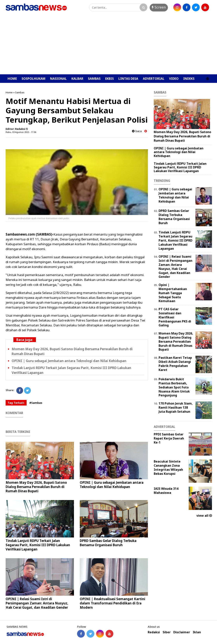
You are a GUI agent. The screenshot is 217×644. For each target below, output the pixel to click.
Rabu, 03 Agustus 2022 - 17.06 (21, 132)
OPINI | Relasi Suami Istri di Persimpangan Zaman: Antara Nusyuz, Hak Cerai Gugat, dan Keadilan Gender (37, 603)
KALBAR (77, 79)
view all (204, 516)
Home (9, 92)
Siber (167, 632)
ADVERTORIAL (154, 79)
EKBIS (109, 79)
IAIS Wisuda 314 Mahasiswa (166, 491)
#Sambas (36, 403)
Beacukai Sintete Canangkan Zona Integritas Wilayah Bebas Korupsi (168, 467)
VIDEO (174, 79)
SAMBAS (94, 79)
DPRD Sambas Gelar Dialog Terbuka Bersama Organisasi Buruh (108, 543)
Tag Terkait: (16, 403)
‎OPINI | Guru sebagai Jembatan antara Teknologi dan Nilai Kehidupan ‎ (69, 361)
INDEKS (189, 79)
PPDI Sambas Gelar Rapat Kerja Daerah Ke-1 (169, 438)
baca (137, 131)
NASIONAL (58, 79)
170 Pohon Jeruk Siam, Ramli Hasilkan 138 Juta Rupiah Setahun (176, 407)
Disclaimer (182, 632)
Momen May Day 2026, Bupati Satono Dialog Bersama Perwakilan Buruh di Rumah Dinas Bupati (36, 487)
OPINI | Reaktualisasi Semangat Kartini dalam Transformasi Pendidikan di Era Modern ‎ (112, 603)
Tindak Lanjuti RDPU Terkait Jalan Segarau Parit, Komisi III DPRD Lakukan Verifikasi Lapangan (38, 545)
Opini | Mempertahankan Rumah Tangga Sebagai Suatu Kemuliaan (173, 293)
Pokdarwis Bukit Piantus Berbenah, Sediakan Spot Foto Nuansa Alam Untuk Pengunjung (174, 387)
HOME (12, 79)
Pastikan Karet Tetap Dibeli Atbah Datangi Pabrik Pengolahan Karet (175, 364)
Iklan (197, 632)
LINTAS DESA (128, 79)
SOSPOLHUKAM (33, 79)
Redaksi (154, 632)
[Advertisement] (108, 45)
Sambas (20, 92)
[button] (207, 77)
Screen (159, 7)
